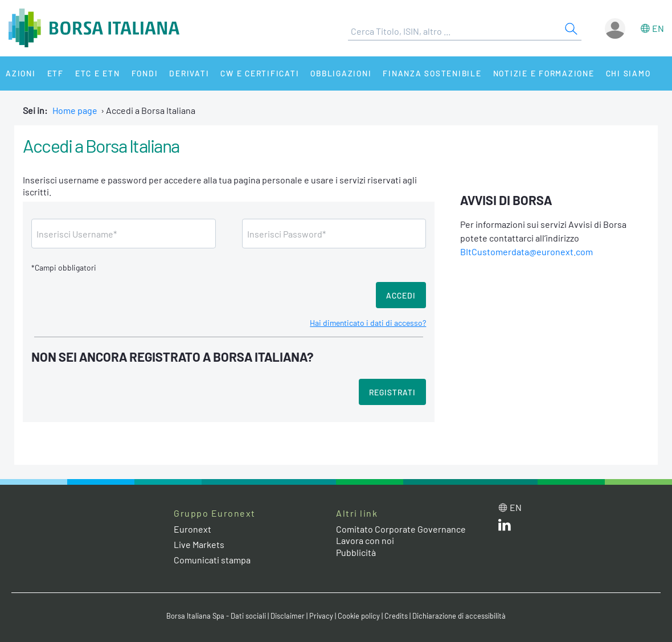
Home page (75, 110)
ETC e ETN (98, 73)
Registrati (392, 392)
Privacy (321, 616)
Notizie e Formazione (544, 73)
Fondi (145, 73)
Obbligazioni (341, 73)
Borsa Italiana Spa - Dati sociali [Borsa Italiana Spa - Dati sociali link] (216, 616)
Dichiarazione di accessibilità (459, 616)
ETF (56, 73)
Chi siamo (628, 73)
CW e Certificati (260, 73)
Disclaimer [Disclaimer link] (288, 616)
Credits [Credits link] (396, 616)
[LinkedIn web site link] (505, 527)
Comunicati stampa (212, 560)
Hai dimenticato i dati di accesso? (368, 323)
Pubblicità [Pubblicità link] (356, 552)
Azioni (21, 73)
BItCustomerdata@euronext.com (526, 252)
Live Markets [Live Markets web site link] (199, 544)
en (658, 28)
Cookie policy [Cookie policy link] (359, 616)
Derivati (189, 73)
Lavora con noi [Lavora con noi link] (365, 540)
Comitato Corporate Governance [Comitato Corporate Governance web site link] (401, 529)
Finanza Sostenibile (432, 73)
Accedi (401, 295)
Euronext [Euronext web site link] (192, 529)
